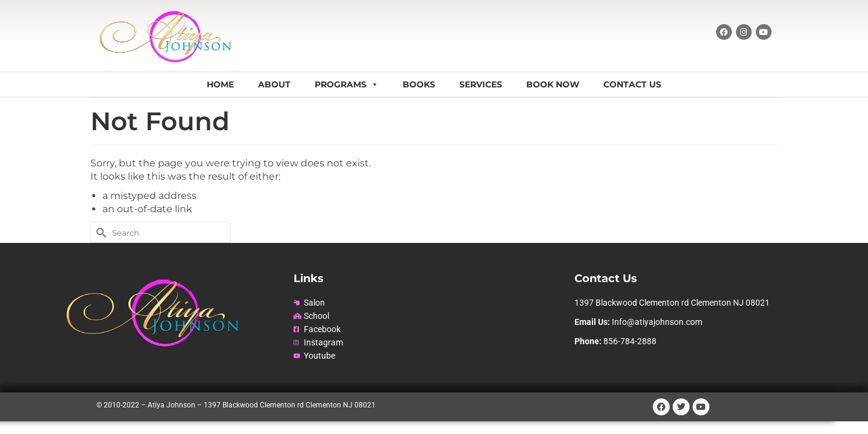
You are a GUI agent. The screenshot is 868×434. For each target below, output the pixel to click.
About (274, 84)
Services (481, 84)
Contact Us (632, 84)
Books (419, 84)
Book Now (553, 84)
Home (220, 84)
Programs (347, 84)
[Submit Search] (99, 232)
